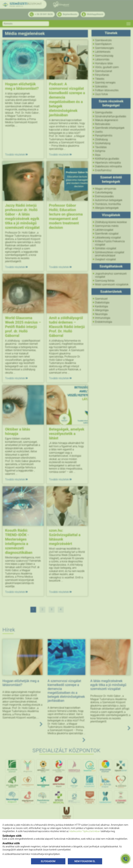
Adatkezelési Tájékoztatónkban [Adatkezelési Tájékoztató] (85, 831)
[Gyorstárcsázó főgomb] (125, 859)
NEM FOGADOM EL (85, 861)
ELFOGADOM (48, 861)
